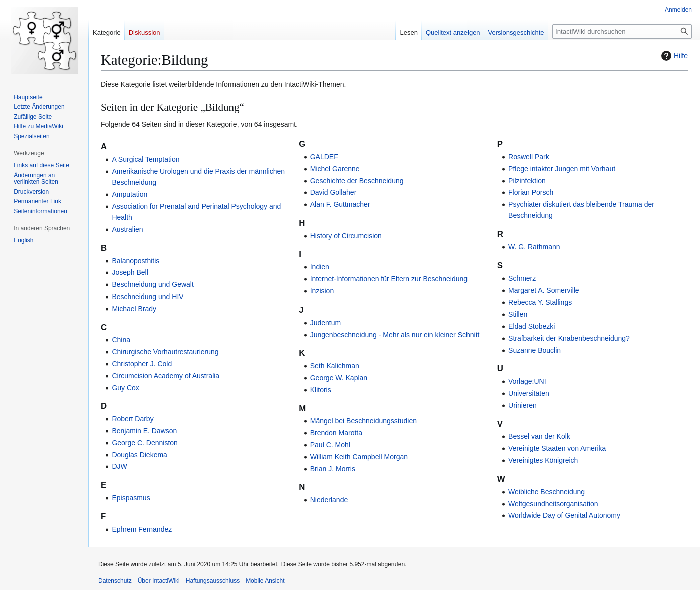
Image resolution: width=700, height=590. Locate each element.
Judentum (325, 323)
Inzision (322, 291)
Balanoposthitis (136, 261)
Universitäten (529, 393)
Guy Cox (125, 388)
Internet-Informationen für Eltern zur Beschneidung (389, 279)
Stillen (518, 314)
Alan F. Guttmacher (340, 204)
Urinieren (522, 405)
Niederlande (329, 500)
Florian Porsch (531, 192)
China (121, 340)
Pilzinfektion (527, 181)
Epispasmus (131, 498)
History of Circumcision (346, 236)
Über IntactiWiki (159, 581)
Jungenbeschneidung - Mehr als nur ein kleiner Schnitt (395, 335)
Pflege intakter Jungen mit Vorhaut (562, 169)
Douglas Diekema (140, 455)
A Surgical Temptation (146, 159)
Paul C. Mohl (330, 445)
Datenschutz (115, 581)
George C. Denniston (145, 443)
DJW (119, 466)
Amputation (130, 194)
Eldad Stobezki (531, 326)
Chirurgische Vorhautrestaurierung (165, 352)
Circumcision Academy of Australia (166, 376)
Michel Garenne (335, 169)
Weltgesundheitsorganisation (553, 504)
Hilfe (673, 56)
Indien (320, 267)
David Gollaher (333, 192)
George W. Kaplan (339, 378)
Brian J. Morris (333, 469)
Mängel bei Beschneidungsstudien (364, 421)
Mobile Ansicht (265, 581)
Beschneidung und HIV (148, 297)
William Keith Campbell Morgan (359, 457)
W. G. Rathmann (534, 247)
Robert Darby (133, 419)
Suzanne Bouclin (534, 350)
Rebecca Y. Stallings (540, 302)
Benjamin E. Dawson (144, 431)
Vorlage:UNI (527, 381)
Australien (127, 229)
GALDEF (324, 157)
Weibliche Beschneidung (546, 492)
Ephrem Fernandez (142, 529)
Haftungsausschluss (213, 581)
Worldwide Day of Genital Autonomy (564, 515)
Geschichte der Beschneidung (357, 181)
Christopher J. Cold (142, 364)
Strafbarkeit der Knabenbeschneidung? (569, 338)
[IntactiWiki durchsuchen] (622, 31)
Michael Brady (134, 309)
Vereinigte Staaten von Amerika (557, 448)
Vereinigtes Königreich (543, 460)
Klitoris (321, 390)
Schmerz (522, 278)
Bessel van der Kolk (539, 436)
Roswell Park (529, 157)
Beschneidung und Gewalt (153, 284)
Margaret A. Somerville (544, 290)
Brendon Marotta (336, 433)
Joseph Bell (130, 272)
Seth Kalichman (335, 366)
